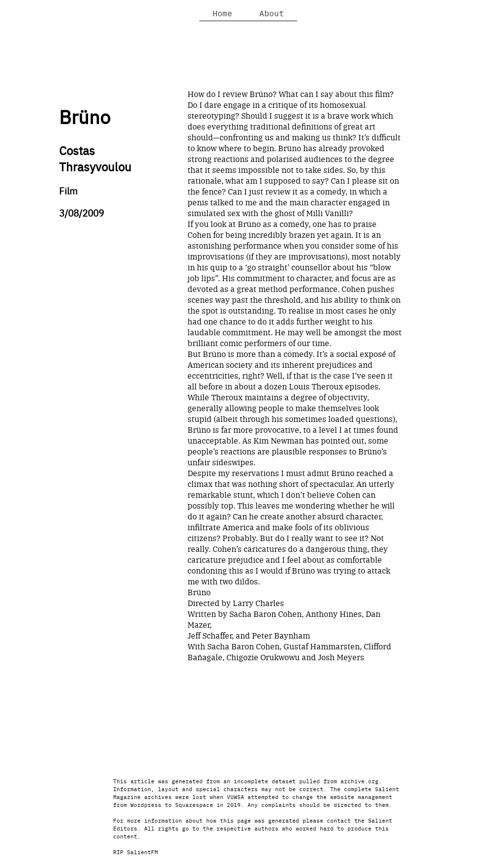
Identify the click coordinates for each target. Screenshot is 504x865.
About (272, 13)
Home (222, 13)
